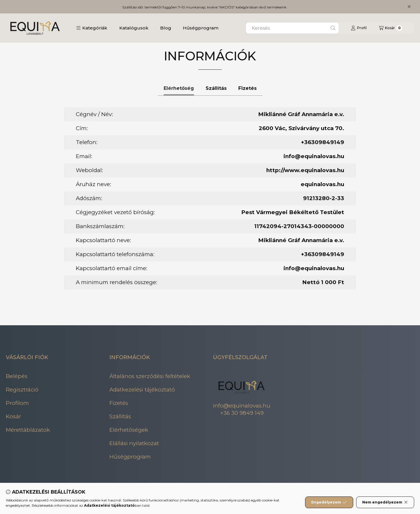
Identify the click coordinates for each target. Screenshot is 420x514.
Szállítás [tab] (216, 88)
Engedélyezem (329, 502)
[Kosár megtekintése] (391, 28)
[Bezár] (409, 7)
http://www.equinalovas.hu (305, 170)
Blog (166, 28)
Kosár (13, 416)
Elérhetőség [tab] (179, 88)
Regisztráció (22, 390)
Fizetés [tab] (247, 88)
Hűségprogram (201, 28)
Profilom (17, 403)
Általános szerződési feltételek (150, 376)
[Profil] (359, 28)
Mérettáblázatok (28, 430)
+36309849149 (323, 142)
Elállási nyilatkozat (134, 443)
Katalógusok (134, 28)
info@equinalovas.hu (314, 156)
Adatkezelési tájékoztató (142, 390)
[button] (92, 28)
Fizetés (119, 403)
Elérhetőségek (129, 430)
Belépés (17, 376)
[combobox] (292, 28)
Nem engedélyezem (385, 502)
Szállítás (120, 416)
